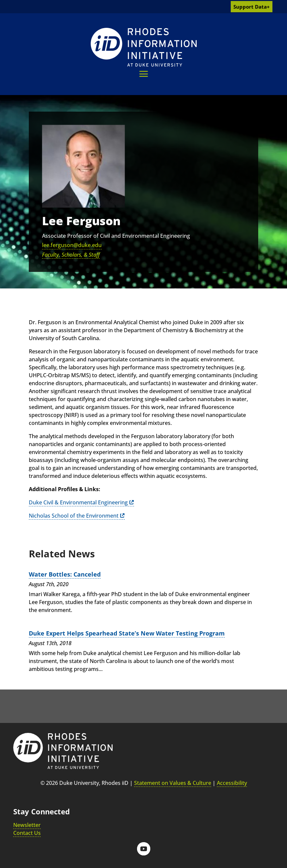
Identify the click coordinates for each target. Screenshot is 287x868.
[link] (144, 47)
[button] (143, 74)
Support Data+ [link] (252, 7)
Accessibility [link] (232, 783)
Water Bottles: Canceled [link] (65, 574)
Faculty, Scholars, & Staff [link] (71, 255)
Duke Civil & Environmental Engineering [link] (78, 502)
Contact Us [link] (27, 833)
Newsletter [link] (27, 825)
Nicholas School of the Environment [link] (74, 516)
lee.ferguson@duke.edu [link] (72, 245)
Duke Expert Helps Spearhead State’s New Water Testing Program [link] (127, 633)
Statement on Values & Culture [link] (173, 783)
